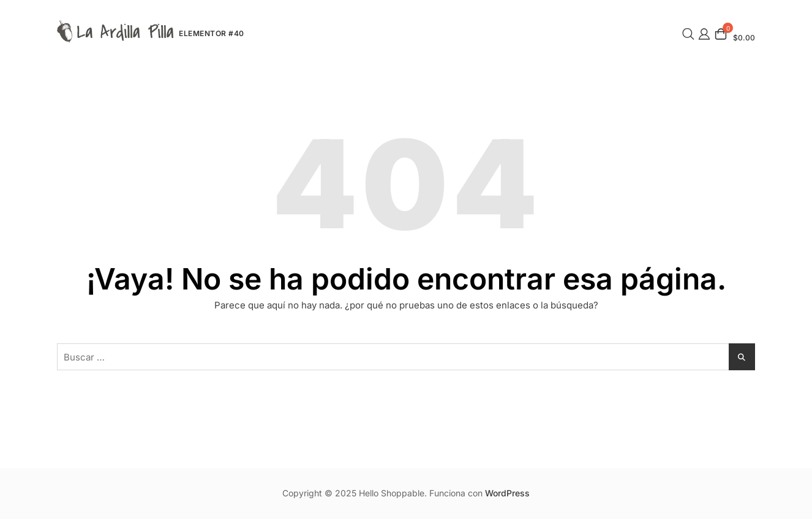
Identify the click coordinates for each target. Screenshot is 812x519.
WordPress (507, 493)
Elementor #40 (212, 33)
